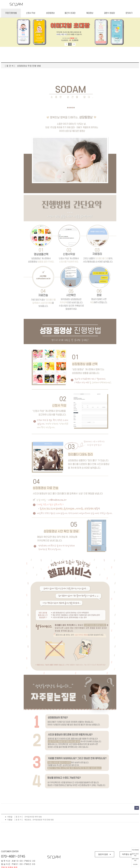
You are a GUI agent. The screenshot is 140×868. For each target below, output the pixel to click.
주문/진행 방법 (11, 13)
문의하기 (129, 13)
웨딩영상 (90, 13)
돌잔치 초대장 (70, 13)
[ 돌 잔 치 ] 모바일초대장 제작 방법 (28, 817)
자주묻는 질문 (128, 854)
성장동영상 (50, 13)
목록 (137, 808)
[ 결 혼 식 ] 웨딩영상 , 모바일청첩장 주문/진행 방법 (34, 820)
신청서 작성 (31, 13)
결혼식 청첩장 (109, 13)
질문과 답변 (103, 854)
